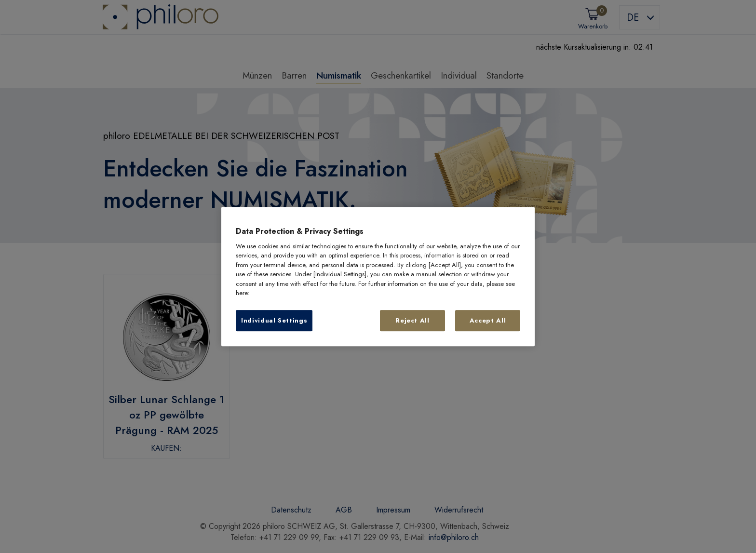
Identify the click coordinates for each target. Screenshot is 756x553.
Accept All (488, 320)
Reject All (412, 320)
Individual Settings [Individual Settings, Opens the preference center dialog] (274, 320)
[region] (378, 277)
